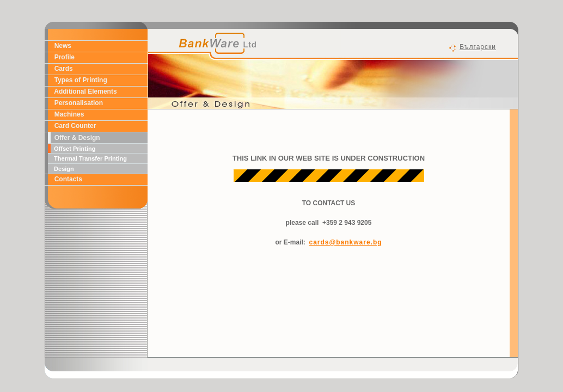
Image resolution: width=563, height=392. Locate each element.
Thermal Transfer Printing (89, 158)
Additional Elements (84, 91)
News (61, 46)
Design (62, 169)
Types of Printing (79, 80)
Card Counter (73, 126)
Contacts (66, 179)
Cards (62, 69)
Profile (63, 57)
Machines (67, 114)
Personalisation (77, 103)
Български (478, 47)
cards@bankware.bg (345, 242)
